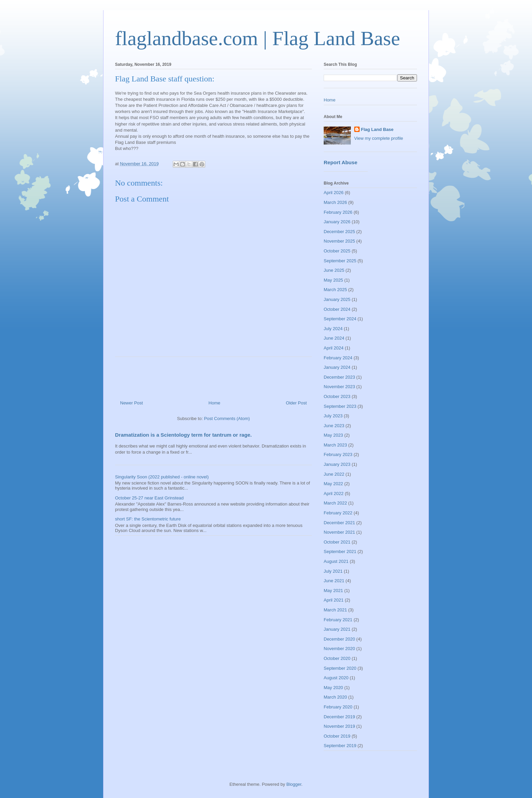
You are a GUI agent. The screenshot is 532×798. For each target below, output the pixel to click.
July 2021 (333, 571)
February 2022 (338, 513)
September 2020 (340, 668)
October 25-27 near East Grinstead (149, 498)
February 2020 (338, 707)
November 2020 (339, 649)
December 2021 (339, 523)
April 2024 (334, 348)
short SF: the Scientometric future (148, 519)
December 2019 (339, 717)
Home (215, 403)
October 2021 (337, 542)
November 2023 (339, 387)
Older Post (296, 403)
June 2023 (334, 426)
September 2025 (340, 261)
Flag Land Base (377, 129)
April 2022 (334, 493)
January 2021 (337, 629)
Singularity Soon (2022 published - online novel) (162, 477)
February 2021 (338, 620)
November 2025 (339, 241)
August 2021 (336, 561)
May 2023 (333, 435)
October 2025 (337, 251)
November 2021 (339, 532)
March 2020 (335, 697)
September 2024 (340, 319)
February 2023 (338, 454)
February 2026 (338, 212)
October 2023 (337, 396)
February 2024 (338, 358)
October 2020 (337, 658)
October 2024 (337, 309)
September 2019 (340, 746)
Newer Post (131, 403)
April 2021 (334, 600)
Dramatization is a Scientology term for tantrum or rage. (183, 435)
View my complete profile (379, 138)
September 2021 (340, 552)
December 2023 (339, 377)
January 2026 (337, 222)
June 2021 (334, 581)
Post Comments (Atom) (227, 419)
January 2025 (337, 299)
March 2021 (335, 610)
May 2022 (333, 484)
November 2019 (339, 726)
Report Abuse (340, 162)
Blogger (294, 784)
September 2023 (340, 406)
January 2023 (337, 464)
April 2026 (334, 193)
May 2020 (333, 688)
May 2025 (333, 280)
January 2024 (337, 367)
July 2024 (333, 329)
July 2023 (333, 416)
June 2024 (334, 338)
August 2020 (336, 678)
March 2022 (335, 503)
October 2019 (337, 736)
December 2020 (339, 639)
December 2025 (339, 232)
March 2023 (335, 445)
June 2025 (334, 270)
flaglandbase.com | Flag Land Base (258, 38)
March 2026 (335, 202)
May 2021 (333, 591)
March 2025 (335, 290)
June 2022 (334, 474)
